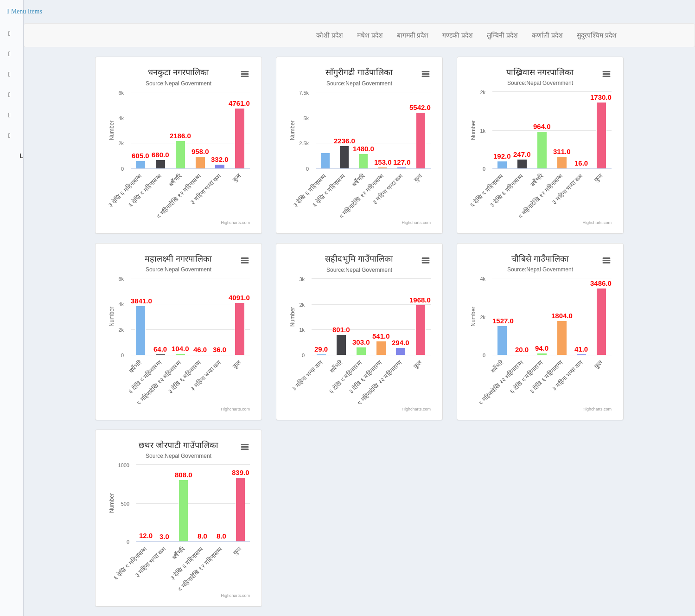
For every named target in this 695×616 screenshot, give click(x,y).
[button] (25, 12)
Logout (20, 156)
